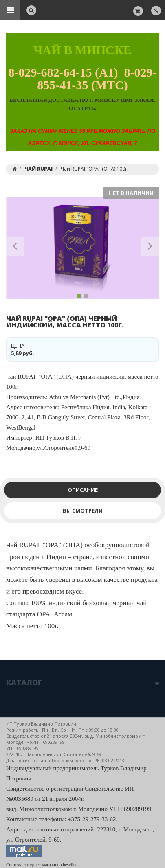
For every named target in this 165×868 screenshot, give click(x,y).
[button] (15, 248)
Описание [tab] (83, 490)
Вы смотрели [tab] (83, 511)
